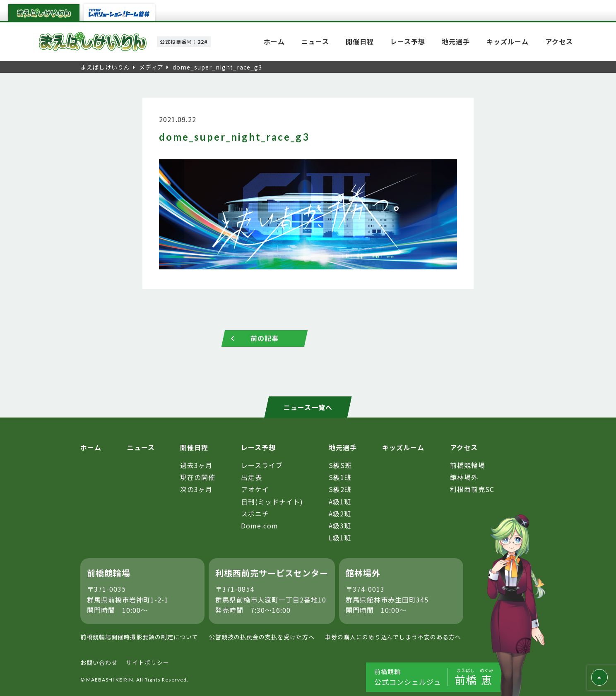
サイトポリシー (148, 663)
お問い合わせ (99, 663)
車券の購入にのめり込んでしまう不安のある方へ (393, 637)
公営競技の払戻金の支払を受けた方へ (262, 637)
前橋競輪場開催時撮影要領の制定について (139, 637)
